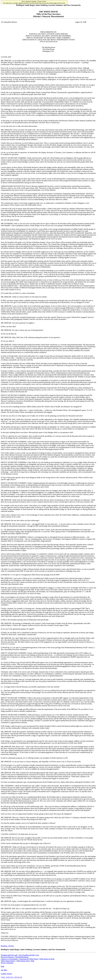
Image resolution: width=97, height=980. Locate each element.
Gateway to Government (9, 959)
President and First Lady (9, 955)
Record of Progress (7, 957)
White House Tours (23, 961)
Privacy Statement (7, 963)
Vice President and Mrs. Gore (29, 955)
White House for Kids (47, 959)
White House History (8, 961)
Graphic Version (6, 974)
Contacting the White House (28, 959)
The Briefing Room (22, 957)
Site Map (4, 970)
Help (33, 961)
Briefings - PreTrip (7, 946)
